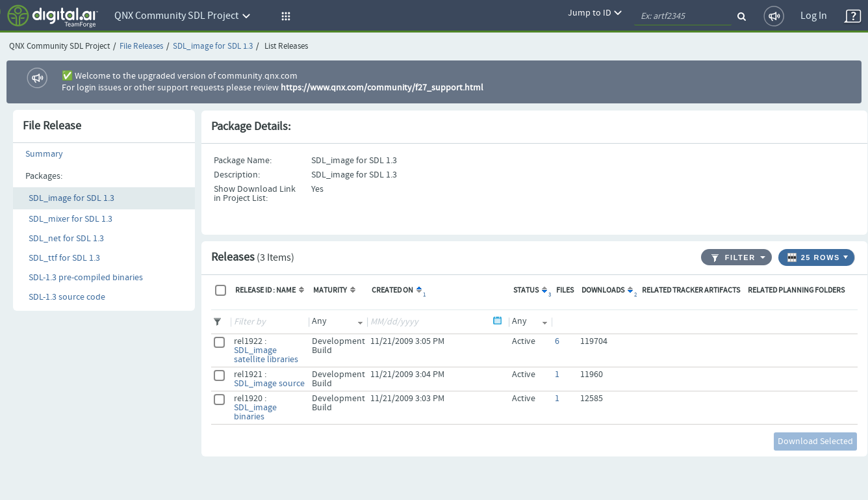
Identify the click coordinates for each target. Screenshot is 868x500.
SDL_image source (269, 384)
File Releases (141, 46)
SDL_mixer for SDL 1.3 (70, 219)
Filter (734, 258)
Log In (814, 16)
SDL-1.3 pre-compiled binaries (86, 278)
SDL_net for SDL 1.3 (66, 239)
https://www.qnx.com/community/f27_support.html (382, 88)
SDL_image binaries (255, 412)
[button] (284, 16)
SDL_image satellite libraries (266, 355)
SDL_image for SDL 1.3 (213, 46)
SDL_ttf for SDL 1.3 (64, 258)
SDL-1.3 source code (67, 297)
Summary (44, 154)
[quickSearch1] (683, 16)
